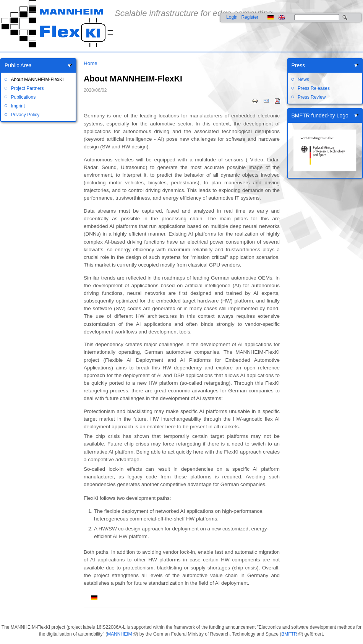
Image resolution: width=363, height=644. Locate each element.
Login (232, 17)
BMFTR (289, 634)
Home (91, 63)
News (303, 80)
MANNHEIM (119, 634)
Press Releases (314, 88)
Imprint (18, 106)
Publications (23, 97)
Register (250, 17)
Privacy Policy (25, 115)
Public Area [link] (18, 65)
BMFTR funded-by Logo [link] (320, 115)
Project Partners (27, 88)
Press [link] (298, 65)
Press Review (312, 97)
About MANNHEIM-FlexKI (37, 80)
